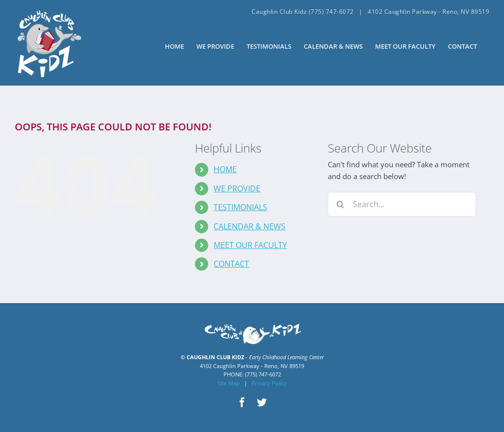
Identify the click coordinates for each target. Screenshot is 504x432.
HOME (225, 169)
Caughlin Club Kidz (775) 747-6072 (303, 12)
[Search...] (402, 204)
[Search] (340, 204)
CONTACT (231, 264)
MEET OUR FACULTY (250, 245)
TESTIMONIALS (240, 207)
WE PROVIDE (237, 188)
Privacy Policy (269, 383)
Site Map (229, 383)
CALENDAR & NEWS (250, 226)
